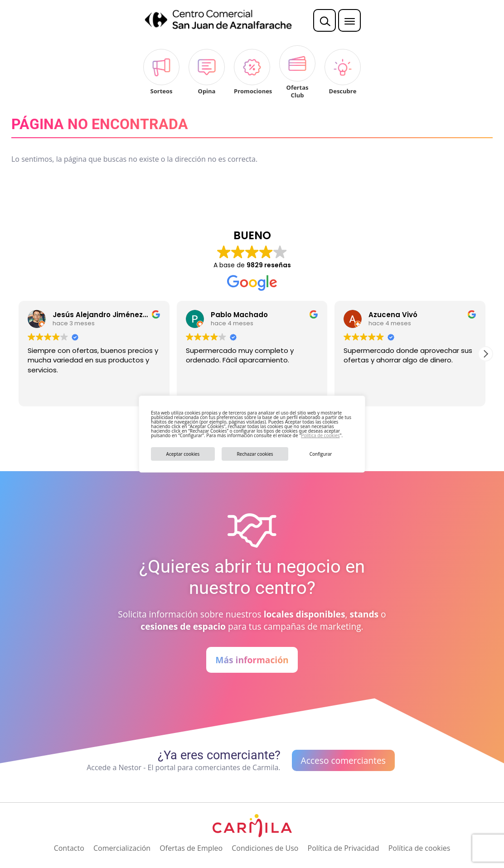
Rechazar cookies (255, 454)
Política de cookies (320, 435)
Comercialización (122, 848)
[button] (485, 354)
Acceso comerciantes (343, 760)
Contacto (69, 848)
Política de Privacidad (344, 848)
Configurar (321, 454)
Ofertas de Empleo (191, 848)
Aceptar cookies (183, 454)
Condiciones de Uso (265, 848)
